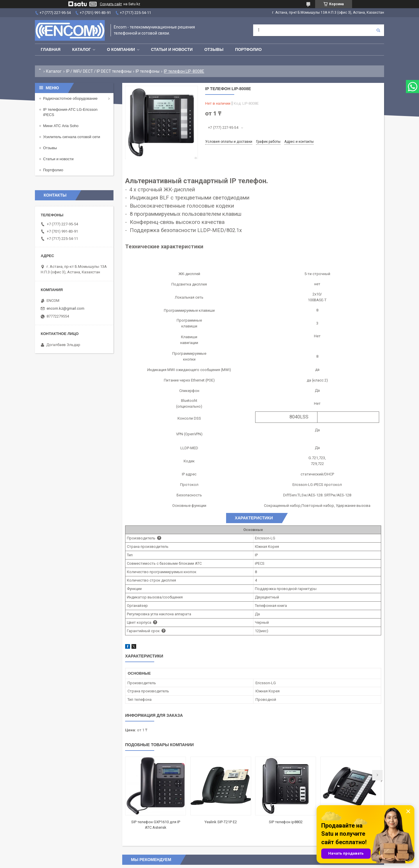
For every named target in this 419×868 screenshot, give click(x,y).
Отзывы (214, 49)
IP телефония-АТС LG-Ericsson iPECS (70, 112)
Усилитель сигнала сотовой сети (72, 137)
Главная (51, 49)
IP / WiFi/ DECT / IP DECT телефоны (99, 71)
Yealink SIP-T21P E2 (221, 822)
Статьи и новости (172, 49)
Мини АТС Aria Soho (61, 126)
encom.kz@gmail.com (65, 308)
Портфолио (248, 49)
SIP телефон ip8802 (286, 822)
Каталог (82, 49)
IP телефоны (148, 71)
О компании (121, 49)
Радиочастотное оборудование (70, 98)
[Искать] (378, 30)
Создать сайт (111, 4)
